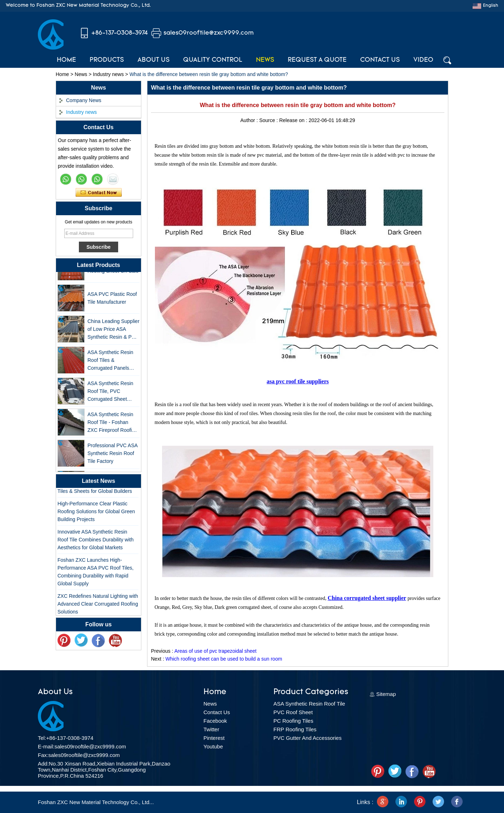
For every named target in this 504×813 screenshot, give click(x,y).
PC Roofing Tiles (293, 721)
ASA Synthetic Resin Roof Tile (309, 704)
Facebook (215, 721)
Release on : (294, 120)
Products (107, 60)
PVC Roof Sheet (293, 712)
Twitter (211, 729)
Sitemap (386, 694)
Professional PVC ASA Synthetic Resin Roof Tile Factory (112, 455)
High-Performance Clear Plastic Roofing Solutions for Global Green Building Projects (96, 513)
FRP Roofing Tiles (295, 729)
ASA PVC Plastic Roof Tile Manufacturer (112, 299)
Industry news (108, 74)
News (265, 60)
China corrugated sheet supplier (367, 598)
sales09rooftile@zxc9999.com (209, 33)
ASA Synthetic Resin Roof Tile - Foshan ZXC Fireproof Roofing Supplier (112, 424)
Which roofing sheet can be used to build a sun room (224, 659)
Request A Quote (317, 60)
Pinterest (214, 738)
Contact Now (99, 193)
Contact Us (380, 60)
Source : (269, 120)
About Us (153, 60)
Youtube (213, 746)
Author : (250, 120)
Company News (84, 100)
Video (423, 60)
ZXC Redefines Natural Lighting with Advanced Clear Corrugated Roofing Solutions (98, 605)
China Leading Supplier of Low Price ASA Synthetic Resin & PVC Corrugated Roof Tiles (114, 331)
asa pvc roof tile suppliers (298, 381)
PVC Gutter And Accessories (308, 738)
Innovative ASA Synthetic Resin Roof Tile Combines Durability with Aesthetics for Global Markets (95, 541)
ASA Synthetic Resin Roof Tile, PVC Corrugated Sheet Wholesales (110, 393)
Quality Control (213, 60)
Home (66, 60)
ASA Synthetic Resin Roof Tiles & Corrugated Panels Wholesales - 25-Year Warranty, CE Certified (112, 362)
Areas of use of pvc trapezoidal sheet (215, 651)
